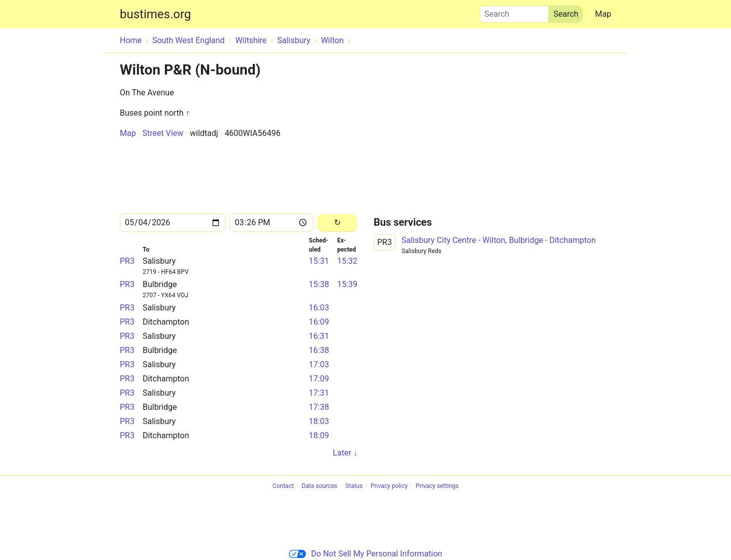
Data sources (319, 486)
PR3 (127, 261)
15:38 (319, 284)
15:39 (347, 284)
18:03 (319, 421)
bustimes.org (155, 14)
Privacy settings (437, 486)
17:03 (319, 364)
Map (603, 14)
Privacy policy (389, 486)
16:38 (319, 350)
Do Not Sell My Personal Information (365, 554)
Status (354, 486)
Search (514, 12)
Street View (163, 133)
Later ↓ (345, 453)
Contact (283, 486)
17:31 (319, 393)
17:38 (319, 407)
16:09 (319, 322)
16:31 (319, 336)
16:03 (319, 308)
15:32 (347, 261)
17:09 (319, 379)
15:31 (319, 261)
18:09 (319, 435)
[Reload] (337, 223)
